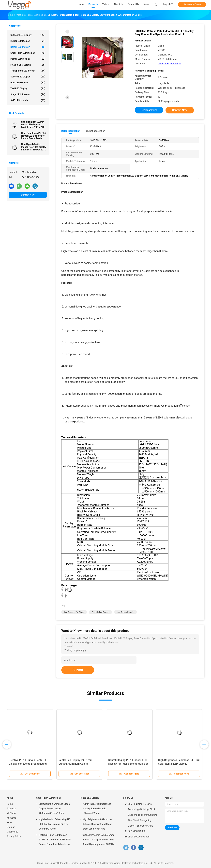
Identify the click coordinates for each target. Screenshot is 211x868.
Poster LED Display (28, 59)
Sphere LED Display (28, 77)
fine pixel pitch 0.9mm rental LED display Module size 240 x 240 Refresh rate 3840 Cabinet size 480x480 (33, 125)
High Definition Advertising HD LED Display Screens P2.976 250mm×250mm (55, 824)
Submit (78, 670)
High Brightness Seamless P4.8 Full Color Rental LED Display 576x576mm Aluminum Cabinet (179, 764)
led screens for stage (74, 612)
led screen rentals (126, 612)
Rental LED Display (28, 47)
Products (11, 809)
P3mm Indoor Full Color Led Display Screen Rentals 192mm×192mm (97, 809)
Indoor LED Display (28, 41)
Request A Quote (192, 4)
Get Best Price (149, 110)
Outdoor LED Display (28, 35)
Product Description (95, 131)
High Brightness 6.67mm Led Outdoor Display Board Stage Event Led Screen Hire (97, 824)
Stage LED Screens (28, 94)
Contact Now (28, 195)
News (9, 822)
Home (10, 804)
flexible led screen (100, 612)
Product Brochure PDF (169, 64)
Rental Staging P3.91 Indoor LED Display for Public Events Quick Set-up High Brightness (129, 764)
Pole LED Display (28, 83)
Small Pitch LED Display (28, 53)
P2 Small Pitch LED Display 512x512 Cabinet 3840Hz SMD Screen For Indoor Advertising (55, 840)
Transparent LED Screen (28, 71)
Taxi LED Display (28, 89)
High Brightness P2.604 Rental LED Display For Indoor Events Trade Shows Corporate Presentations (33, 136)
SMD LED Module (28, 100)
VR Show (11, 813)
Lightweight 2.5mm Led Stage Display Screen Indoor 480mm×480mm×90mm (54, 809)
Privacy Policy (14, 836)
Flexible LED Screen (28, 65)
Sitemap (11, 827)
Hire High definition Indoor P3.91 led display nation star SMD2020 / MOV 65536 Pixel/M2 (34, 147)
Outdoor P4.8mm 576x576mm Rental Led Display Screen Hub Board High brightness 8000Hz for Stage (98, 840)
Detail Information (71, 131)
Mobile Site (12, 832)
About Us (11, 818)
